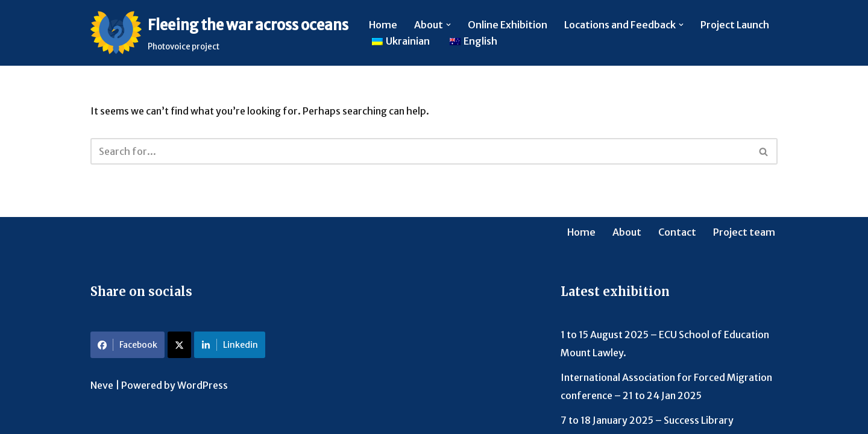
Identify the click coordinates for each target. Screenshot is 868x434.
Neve (102, 385)
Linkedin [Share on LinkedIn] (230, 345)
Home (383, 25)
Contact (677, 232)
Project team (744, 232)
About (627, 232)
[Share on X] (179, 345)
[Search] (420, 151)
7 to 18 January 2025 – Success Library (647, 420)
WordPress (203, 385)
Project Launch (735, 25)
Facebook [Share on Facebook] (127, 345)
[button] (448, 25)
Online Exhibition (508, 25)
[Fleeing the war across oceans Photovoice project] (219, 33)
